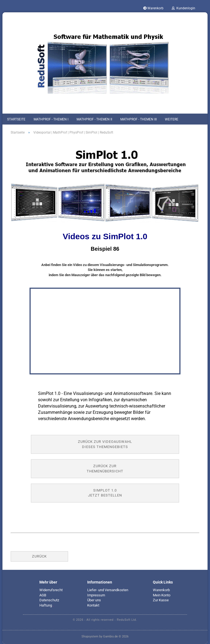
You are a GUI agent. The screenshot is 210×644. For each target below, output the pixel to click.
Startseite (16, 119)
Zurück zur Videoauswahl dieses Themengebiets (105, 444)
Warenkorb (153, 8)
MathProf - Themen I (51, 119)
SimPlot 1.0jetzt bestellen (105, 493)
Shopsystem (90, 636)
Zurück (39, 556)
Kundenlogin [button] (183, 8)
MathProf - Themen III (138, 119)
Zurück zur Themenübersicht (105, 469)
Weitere (172, 119)
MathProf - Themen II (94, 119)
